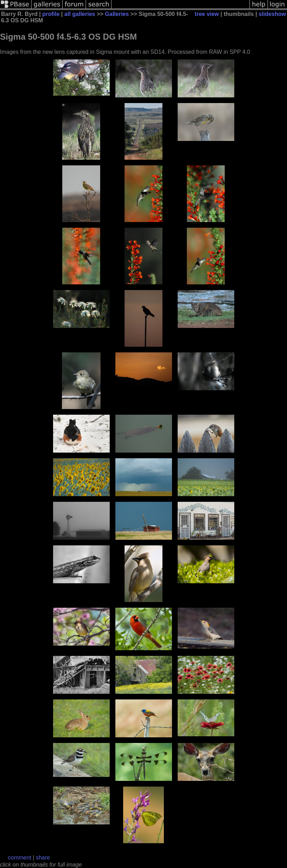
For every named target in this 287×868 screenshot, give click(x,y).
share (43, 858)
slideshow (272, 14)
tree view (207, 14)
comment (19, 858)
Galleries (117, 14)
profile (51, 14)
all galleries (80, 14)
